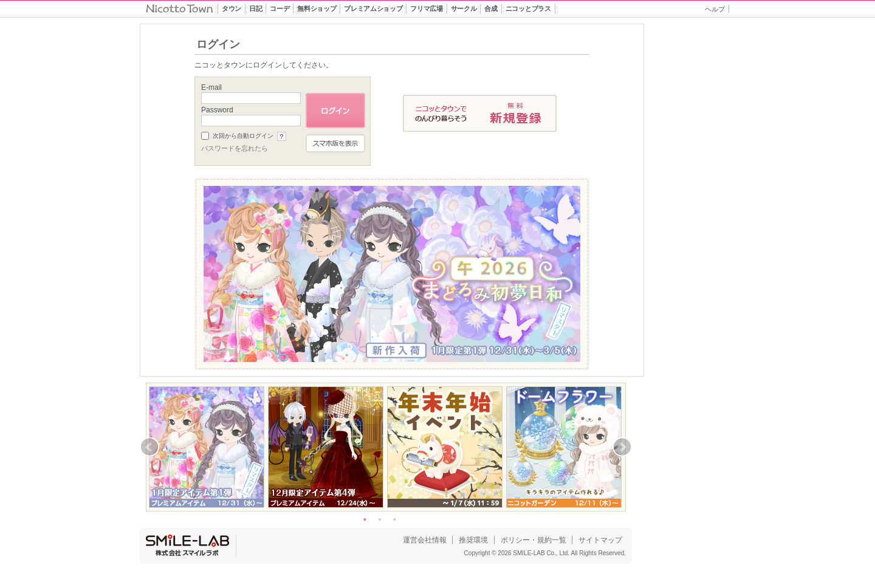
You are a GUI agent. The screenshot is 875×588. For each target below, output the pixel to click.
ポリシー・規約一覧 (534, 540)
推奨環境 (473, 540)
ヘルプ (715, 9)
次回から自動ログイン (243, 136)
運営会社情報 (425, 540)
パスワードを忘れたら (235, 148)
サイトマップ (600, 540)
